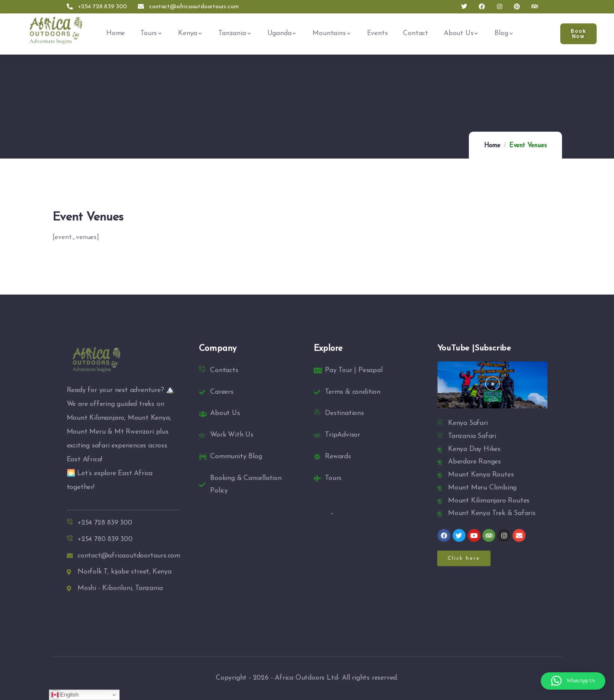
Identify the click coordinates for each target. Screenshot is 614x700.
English (65, 695)
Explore (328, 349)
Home (492, 146)
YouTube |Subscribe (474, 348)
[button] (492, 385)
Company (218, 349)
